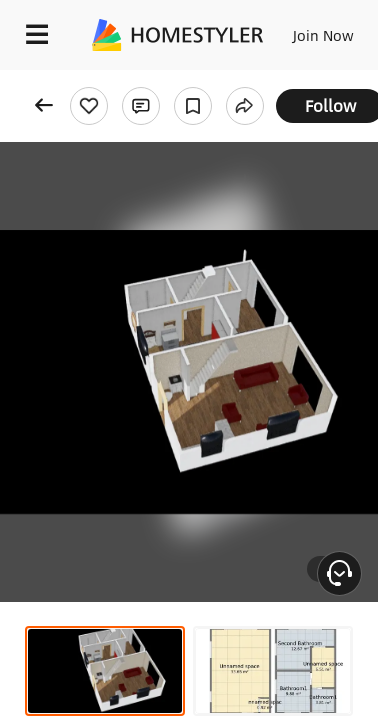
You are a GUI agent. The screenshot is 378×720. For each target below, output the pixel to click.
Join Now (323, 35)
